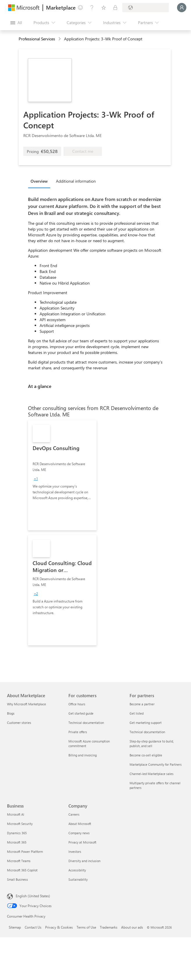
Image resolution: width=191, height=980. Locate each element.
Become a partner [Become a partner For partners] (142, 704)
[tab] (41, 181)
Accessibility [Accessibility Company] (77, 870)
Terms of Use (86, 927)
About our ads (132, 927)
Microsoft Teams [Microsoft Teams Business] (19, 861)
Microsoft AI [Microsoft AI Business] (16, 814)
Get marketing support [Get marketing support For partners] (146, 723)
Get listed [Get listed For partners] (137, 713)
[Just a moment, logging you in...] (182, 8)
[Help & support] (92, 8)
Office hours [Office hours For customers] (77, 704)
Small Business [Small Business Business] (17, 879)
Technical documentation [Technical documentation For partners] (147, 732)
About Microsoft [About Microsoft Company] (80, 824)
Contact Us (33, 927)
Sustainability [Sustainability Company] (78, 879)
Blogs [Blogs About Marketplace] (11, 713)
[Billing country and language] (146, 8)
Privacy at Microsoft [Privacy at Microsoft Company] (82, 842)
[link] (62, 475)
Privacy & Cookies (59, 927)
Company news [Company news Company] (79, 833)
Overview (39, 181)
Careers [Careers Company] (74, 814)
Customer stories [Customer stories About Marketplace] (19, 723)
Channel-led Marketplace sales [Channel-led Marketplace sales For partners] (152, 774)
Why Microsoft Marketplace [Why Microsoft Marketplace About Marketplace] (26, 704)
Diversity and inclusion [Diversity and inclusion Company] (84, 861)
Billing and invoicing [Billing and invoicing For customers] (83, 755)
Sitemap (15, 927)
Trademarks (109, 927)
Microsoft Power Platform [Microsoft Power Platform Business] (25, 852)
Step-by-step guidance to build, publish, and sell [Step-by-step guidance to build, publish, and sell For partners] (152, 743)
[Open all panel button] (16, 23)
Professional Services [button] (37, 39)
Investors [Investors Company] (75, 852)
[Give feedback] (80, 8)
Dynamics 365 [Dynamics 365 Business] (17, 833)
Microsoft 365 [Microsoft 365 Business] (17, 842)
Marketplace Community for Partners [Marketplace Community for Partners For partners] (156, 764)
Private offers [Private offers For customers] (78, 732)
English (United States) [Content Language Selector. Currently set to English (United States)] (33, 896)
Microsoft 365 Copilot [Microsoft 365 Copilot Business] (22, 870)
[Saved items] (104, 8)
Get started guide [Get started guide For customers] (81, 713)
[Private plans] (115, 8)
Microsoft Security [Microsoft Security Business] (20, 824)
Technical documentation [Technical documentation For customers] (86, 723)
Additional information (76, 181)
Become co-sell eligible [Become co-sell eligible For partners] (146, 755)
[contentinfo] (60, 39)
